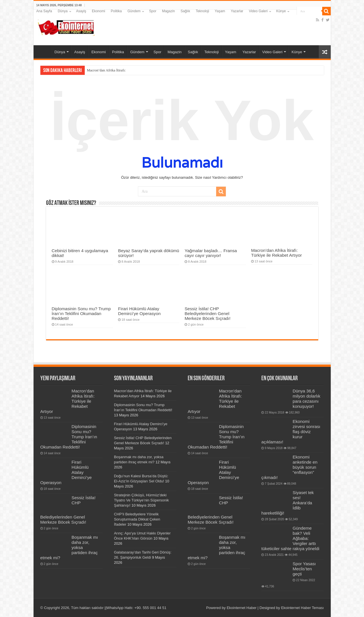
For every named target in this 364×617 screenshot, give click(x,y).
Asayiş (81, 11)
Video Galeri (258, 11)
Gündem (134, 11)
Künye (281, 11)
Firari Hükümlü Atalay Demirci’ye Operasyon (139, 311)
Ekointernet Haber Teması (302, 608)
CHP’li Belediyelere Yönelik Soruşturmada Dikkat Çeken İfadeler (137, 519)
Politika (116, 11)
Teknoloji (202, 11)
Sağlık (185, 11)
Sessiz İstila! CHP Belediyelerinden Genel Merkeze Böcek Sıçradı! (207, 313)
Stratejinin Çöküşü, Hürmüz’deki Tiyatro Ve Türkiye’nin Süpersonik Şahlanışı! (141, 500)
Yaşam (220, 11)
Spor (153, 11)
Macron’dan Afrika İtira (105, 70)
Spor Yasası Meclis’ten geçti (304, 569)
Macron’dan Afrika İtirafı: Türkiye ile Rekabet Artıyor (276, 253)
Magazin (168, 11)
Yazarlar (237, 11)
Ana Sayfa (44, 11)
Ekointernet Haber (242, 608)
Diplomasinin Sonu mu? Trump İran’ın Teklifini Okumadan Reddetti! (81, 313)
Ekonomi (99, 11)
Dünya (63, 11)
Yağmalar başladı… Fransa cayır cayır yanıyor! (211, 253)
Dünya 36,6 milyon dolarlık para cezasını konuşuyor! (306, 399)
